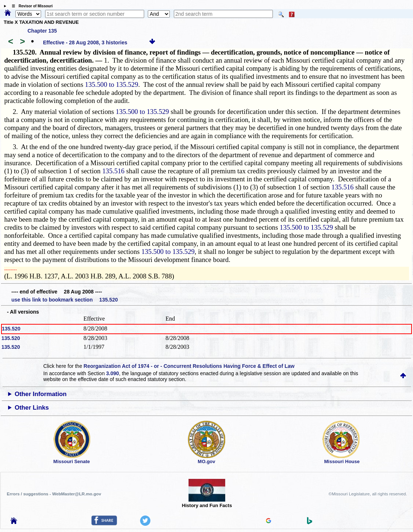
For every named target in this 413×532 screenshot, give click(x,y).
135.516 (114, 171)
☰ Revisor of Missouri (30, 6)
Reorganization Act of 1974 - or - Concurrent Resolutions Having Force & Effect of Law (189, 366)
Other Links (32, 408)
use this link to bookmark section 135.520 (65, 300)
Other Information (41, 394)
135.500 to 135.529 (112, 84)
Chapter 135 (42, 31)
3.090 (112, 373)
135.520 (11, 329)
